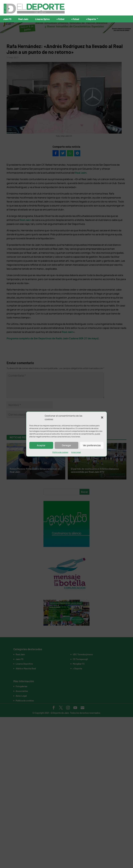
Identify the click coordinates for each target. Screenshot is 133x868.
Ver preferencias (92, 445)
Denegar (66, 445)
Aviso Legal (76, 452)
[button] (102, 418)
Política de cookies (60, 452)
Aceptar (41, 445)
